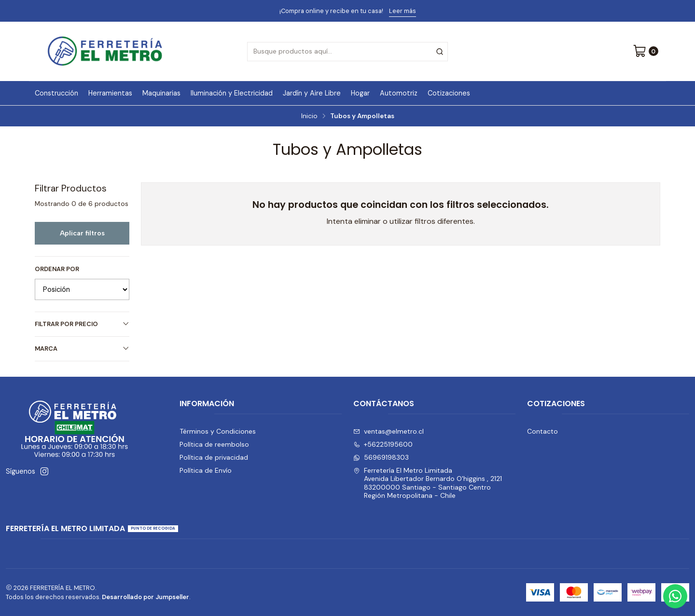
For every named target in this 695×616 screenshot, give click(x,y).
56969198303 (381, 457)
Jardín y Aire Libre (312, 93)
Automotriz (399, 93)
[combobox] (347, 52)
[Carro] (646, 52)
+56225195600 (383, 444)
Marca (82, 349)
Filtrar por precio (82, 324)
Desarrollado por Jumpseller (146, 597)
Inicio (309, 116)
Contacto (542, 431)
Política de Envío (206, 470)
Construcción (56, 93)
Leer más (403, 11)
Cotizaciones (449, 93)
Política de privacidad (214, 457)
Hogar (360, 93)
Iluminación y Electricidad (232, 93)
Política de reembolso (214, 444)
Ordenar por (57, 269)
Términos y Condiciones (218, 431)
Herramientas (110, 93)
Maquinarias (161, 93)
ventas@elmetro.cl (389, 431)
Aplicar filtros (82, 233)
